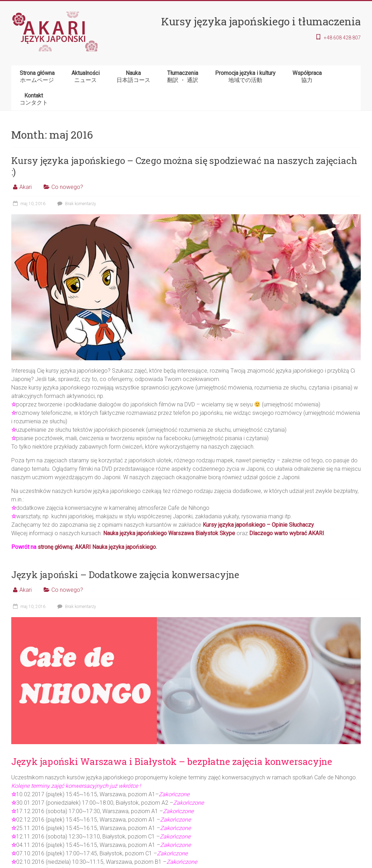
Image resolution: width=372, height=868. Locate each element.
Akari (26, 187)
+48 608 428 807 (342, 38)
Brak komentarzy (76, 204)
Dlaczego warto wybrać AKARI (287, 533)
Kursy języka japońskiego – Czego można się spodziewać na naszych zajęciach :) (184, 166)
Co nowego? (67, 187)
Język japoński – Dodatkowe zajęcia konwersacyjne (125, 575)
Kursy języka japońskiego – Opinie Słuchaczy (258, 525)
